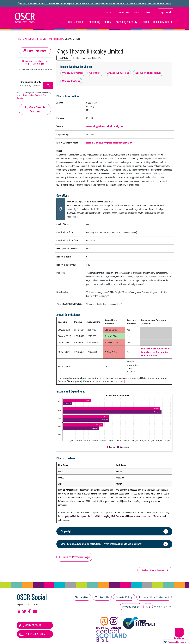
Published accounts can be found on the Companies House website (156, 352)
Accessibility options (177, 642)
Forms (145, 22)
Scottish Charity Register (155, 570)
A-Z (148, 607)
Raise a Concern (163, 22)
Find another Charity (31, 82)
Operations (95, 73)
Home (20, 39)
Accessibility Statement (154, 597)
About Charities (76, 22)
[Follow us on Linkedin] (18, 611)
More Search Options (35, 109)
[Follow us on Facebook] (29, 611)
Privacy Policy (131, 607)
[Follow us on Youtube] (35, 611)
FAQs (137, 12)
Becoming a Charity (100, 22)
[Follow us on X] (24, 611)
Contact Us (123, 12)
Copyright (67, 531)
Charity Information (73, 73)
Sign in (166, 12)
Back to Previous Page (74, 557)
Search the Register (53, 39)
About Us (106, 12)
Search (148, 12)
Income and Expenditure (148, 73)
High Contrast (30, 625)
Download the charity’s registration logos (35, 62)
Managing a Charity (126, 22)
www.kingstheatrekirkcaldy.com (106, 126)
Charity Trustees (71, 81)
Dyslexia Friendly (32, 634)
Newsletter (82, 597)
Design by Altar (163, 607)
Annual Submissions (118, 73)
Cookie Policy (124, 597)
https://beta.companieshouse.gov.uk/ (109, 143)
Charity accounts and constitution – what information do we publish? (101, 544)
